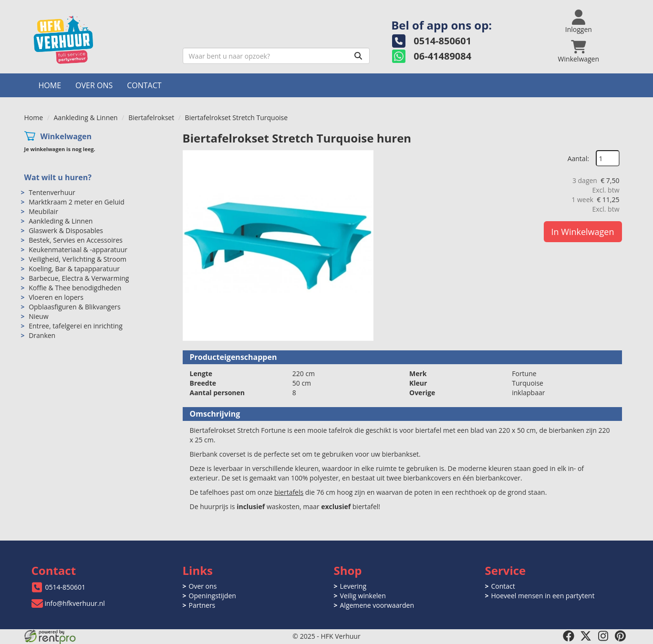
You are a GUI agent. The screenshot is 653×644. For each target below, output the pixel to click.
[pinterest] (620, 636)
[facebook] (569, 636)
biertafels (289, 492)
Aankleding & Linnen (86, 118)
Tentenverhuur (52, 192)
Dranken (42, 335)
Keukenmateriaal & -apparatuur (78, 250)
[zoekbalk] (276, 56)
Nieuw (38, 316)
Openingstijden (212, 596)
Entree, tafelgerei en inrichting (76, 326)
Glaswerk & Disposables (66, 230)
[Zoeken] (358, 56)
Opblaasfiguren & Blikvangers (75, 307)
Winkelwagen (66, 136)
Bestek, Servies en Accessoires (76, 240)
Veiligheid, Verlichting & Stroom (78, 259)
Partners (202, 605)
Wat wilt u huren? (58, 177)
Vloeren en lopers (56, 297)
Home (50, 85)
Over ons (94, 85)
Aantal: (578, 158)
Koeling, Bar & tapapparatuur (74, 269)
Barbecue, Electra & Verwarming (79, 278)
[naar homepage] (100, 40)
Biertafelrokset (151, 118)
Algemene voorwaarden (377, 605)
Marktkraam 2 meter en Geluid (77, 202)
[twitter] (586, 636)
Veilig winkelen (363, 596)
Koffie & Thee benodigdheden (75, 288)
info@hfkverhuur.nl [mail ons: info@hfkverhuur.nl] (75, 603)
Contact (144, 85)
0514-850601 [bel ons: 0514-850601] (66, 587)
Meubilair (43, 211)
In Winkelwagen (583, 232)
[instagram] (603, 636)
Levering (353, 586)
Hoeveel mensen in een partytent (543, 596)
